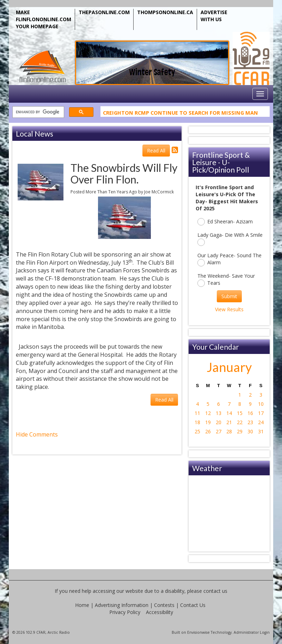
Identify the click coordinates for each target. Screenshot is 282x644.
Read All (156, 151)
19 (208, 422)
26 (208, 431)
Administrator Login (252, 632)
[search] (38, 112)
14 (229, 413)
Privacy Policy (125, 612)
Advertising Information (122, 605)
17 (261, 413)
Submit (229, 296)
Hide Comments (37, 434)
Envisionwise (198, 632)
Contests (164, 605)
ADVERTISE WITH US (214, 16)
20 (219, 422)
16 (250, 413)
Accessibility (160, 612)
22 (240, 422)
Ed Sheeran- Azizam (225, 222)
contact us (215, 591)
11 (197, 413)
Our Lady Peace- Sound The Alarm (229, 259)
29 (240, 431)
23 (250, 422)
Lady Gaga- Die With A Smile (230, 239)
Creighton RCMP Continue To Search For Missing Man (180, 114)
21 (229, 422)
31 (261, 431)
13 (219, 413)
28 (229, 431)
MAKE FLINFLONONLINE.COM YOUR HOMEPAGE (44, 19)
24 (261, 422)
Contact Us (193, 605)
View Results (229, 309)
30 (250, 431)
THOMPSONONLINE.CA (165, 12)
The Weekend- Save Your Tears (226, 280)
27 (219, 431)
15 (240, 413)
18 (197, 422)
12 (208, 413)
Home (82, 605)
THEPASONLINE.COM (104, 12)
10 (261, 404)
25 (197, 431)
